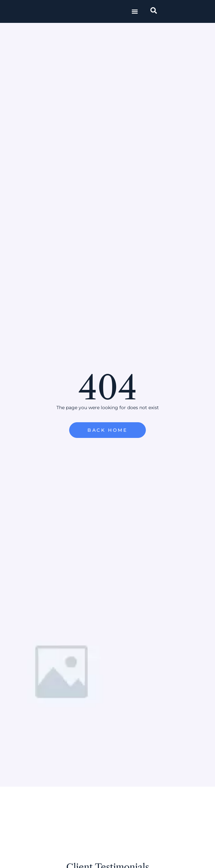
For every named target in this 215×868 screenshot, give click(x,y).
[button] (135, 11)
